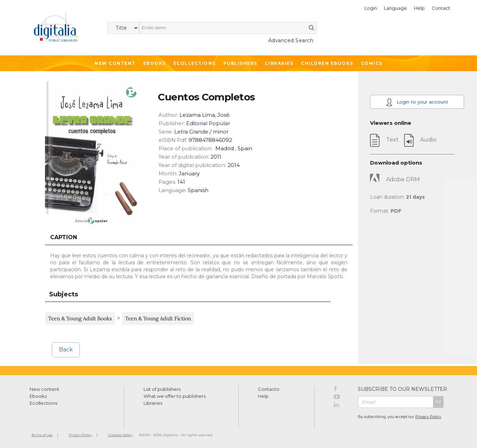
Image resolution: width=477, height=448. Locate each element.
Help (263, 396)
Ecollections (195, 63)
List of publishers (162, 389)
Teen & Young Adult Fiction (158, 318)
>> (438, 402)
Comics (372, 63)
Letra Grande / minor (201, 132)
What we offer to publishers (175, 396)
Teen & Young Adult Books (80, 318)
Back (66, 350)
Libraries (279, 63)
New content (44, 389)
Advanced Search (291, 40)
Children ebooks (327, 63)
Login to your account (417, 102)
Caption (64, 237)
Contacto (269, 389)
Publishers (240, 63)
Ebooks (155, 63)
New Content (115, 63)
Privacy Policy (428, 417)
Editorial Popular (208, 123)
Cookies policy (120, 435)
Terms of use (42, 435)
